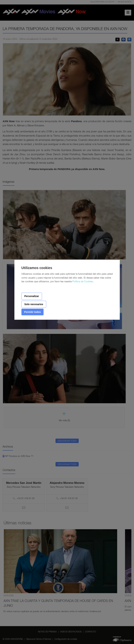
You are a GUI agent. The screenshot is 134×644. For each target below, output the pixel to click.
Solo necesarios (34, 304)
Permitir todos (33, 312)
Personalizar (32, 296)
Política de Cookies (83, 282)
